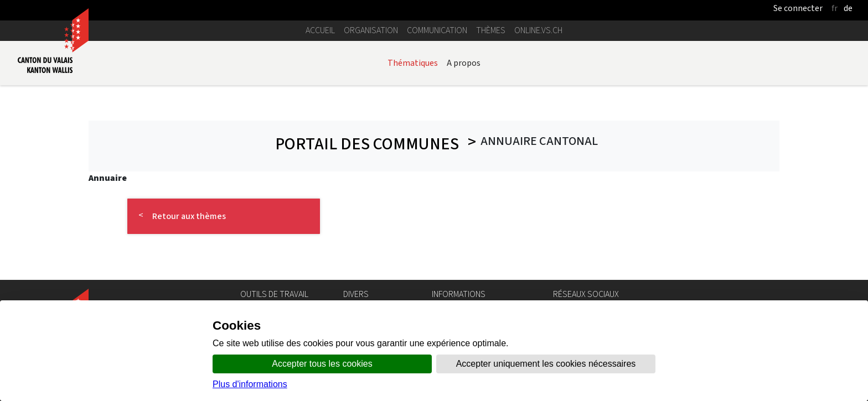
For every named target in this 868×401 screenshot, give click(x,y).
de (848, 8)
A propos (464, 63)
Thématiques (413, 63)
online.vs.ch (538, 30)
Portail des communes (366, 144)
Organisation (371, 30)
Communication (437, 30)
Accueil (320, 30)
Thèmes (491, 30)
